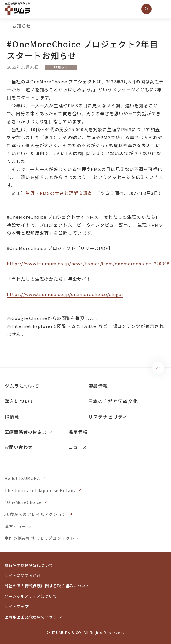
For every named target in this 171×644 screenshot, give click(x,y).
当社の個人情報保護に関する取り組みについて (47, 586)
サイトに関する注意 (23, 575)
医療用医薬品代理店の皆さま (31, 617)
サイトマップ (17, 606)
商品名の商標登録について (29, 565)
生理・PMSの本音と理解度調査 (59, 193)
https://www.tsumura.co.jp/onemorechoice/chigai (65, 294)
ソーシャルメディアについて (31, 596)
